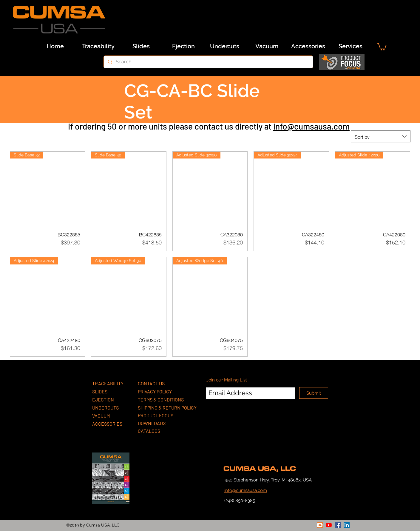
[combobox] (381, 136)
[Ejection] (183, 46)
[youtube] (329, 525)
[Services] (350, 46)
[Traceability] (98, 46)
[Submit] (314, 393)
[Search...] (208, 62)
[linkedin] (347, 525)
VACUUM (101, 416)
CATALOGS (149, 431)
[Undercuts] (225, 46)
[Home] (55, 46)
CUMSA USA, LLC (260, 469)
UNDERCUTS (105, 408)
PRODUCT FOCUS (156, 415)
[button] (382, 46)
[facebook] (338, 525)
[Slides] (141, 46)
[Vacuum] (267, 46)
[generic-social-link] (320, 525)
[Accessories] (308, 46)
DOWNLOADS (152, 423)
